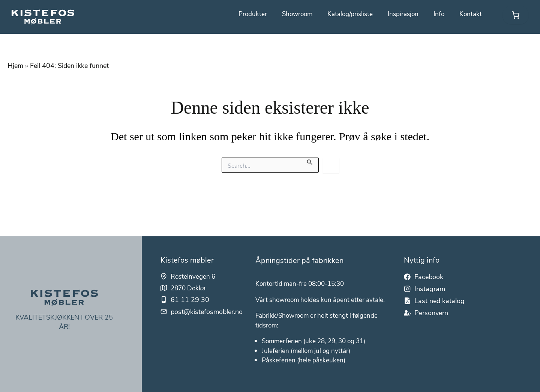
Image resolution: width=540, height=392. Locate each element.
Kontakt (470, 14)
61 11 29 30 (190, 284)
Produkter (244, 14)
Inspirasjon (401, 14)
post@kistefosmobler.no (207, 296)
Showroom (290, 14)
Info (438, 14)
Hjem (15, 65)
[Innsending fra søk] (310, 161)
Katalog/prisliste (346, 14)
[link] (516, 15)
